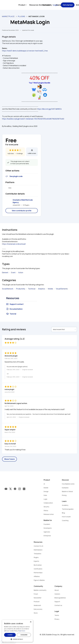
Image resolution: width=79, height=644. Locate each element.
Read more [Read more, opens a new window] (22, 631)
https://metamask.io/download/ (14, 244)
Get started (68, 5)
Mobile (50, 289)
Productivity (21, 289)
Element (5, 273)
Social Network (8, 289)
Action (21, 273)
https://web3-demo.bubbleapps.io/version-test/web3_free (25, 51)
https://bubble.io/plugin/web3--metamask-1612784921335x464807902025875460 (33, 119)
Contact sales (45, 5)
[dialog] (17, 631)
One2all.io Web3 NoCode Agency (23, 201)
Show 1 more (9, 459)
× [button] (31, 622)
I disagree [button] (24, 635)
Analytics (42, 289)
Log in (56, 5)
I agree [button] (10, 635)
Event (13, 273)
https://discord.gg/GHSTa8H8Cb (49, 109)
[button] (17, 639)
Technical (32, 289)
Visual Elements (62, 289)
